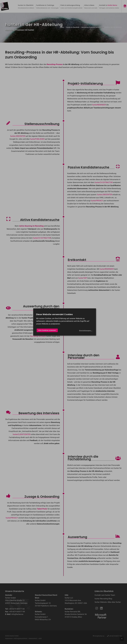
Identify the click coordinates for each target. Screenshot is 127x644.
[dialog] (65, 322)
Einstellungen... (86, 331)
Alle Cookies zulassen (47, 330)
